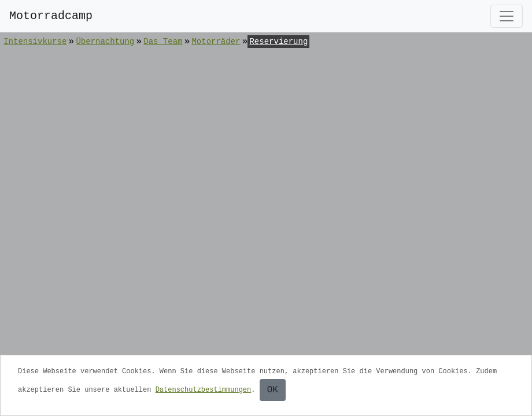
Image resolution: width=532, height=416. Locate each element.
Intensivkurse (35, 42)
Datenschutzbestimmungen (204, 390)
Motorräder (216, 42)
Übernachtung (105, 42)
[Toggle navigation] (507, 16)
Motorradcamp (51, 16)
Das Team (163, 42)
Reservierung (278, 42)
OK (273, 390)
